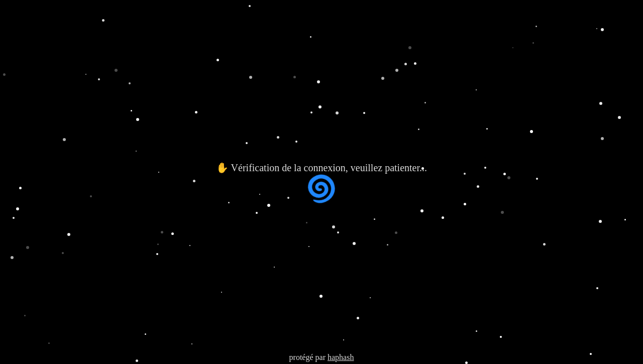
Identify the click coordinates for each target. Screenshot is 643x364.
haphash (341, 357)
